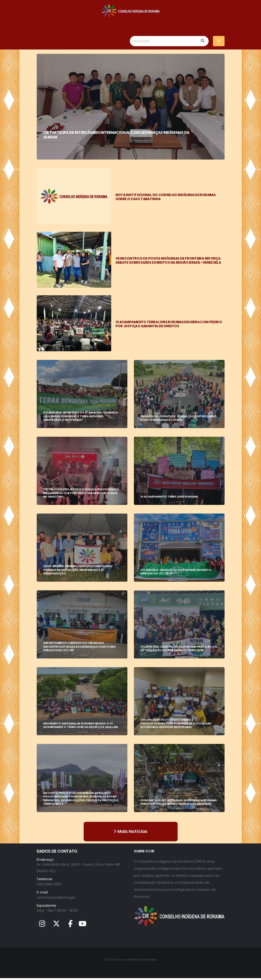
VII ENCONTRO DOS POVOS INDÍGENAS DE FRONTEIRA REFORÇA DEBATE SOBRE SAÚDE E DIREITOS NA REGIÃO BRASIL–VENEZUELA (168, 260)
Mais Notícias (130, 831)
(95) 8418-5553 (50, 884)
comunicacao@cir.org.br (59, 897)
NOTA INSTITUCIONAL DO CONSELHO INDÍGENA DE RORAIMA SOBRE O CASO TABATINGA (166, 197)
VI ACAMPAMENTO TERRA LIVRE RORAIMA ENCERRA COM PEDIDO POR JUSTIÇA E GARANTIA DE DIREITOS (169, 324)
